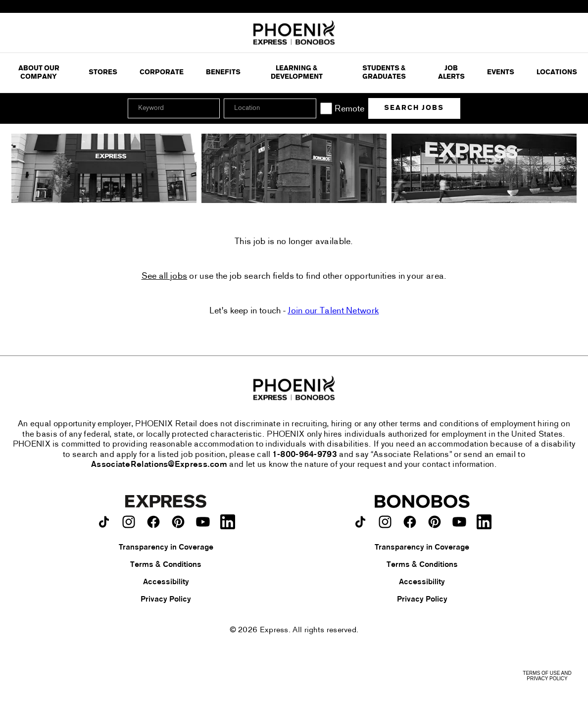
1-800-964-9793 (305, 455)
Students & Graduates (384, 73)
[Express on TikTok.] (104, 522)
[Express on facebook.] (153, 522)
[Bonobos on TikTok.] (360, 522)
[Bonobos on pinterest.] (435, 522)
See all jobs (165, 277)
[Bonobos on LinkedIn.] (484, 522)
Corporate (162, 73)
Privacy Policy (166, 600)
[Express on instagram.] (129, 522)
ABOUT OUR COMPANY (39, 73)
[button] (307, 108)
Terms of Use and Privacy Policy (547, 676)
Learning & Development (297, 73)
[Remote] (326, 108)
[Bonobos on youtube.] (459, 522)
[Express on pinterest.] (178, 522)
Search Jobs (414, 108)
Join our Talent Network (333, 311)
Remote (349, 109)
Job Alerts (451, 73)
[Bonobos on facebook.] (410, 522)
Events (501, 73)
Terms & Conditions (166, 565)
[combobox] (270, 108)
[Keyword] (174, 108)
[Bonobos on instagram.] (385, 522)
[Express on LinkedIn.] (228, 522)
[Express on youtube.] (203, 522)
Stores (103, 73)
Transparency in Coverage (166, 548)
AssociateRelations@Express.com (159, 465)
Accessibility (166, 582)
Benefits (223, 73)
